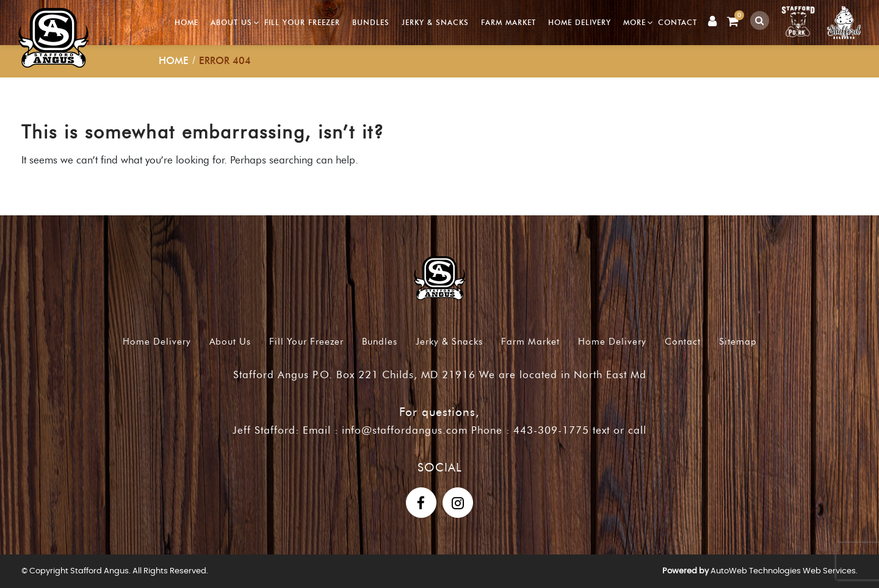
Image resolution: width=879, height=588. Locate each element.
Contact (678, 22)
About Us (231, 22)
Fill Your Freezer (302, 22)
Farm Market (508, 22)
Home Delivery (580, 22)
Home (186, 22)
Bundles (371, 22)
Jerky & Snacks (435, 22)
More (635, 22)
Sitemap (738, 342)
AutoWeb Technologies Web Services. (784, 571)
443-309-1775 (551, 430)
